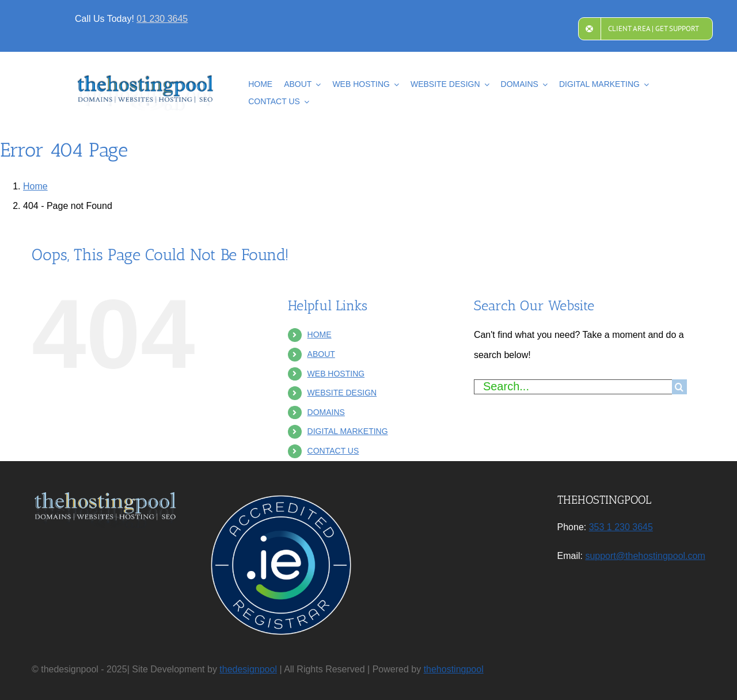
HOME (320, 334)
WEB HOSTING (336, 374)
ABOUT (321, 354)
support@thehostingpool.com (645, 556)
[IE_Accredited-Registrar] (281, 495)
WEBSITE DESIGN (342, 393)
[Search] (679, 387)
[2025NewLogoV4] (146, 79)
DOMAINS (326, 412)
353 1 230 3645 (621, 527)
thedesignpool (248, 669)
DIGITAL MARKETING (348, 431)
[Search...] (573, 387)
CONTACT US (333, 451)
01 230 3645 (162, 19)
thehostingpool (454, 669)
